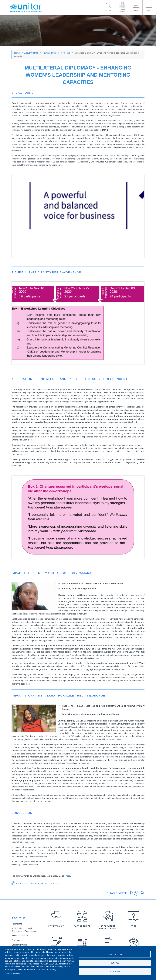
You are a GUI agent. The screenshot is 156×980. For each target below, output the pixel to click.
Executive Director (19, 945)
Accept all (115, 972)
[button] (78, 216)
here (68, 876)
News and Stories (51, 53)
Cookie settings (115, 954)
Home (17, 53)
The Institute (17, 924)
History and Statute (19, 936)
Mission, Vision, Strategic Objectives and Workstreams (26, 930)
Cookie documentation (13, 974)
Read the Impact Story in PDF (37, 883)
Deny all (115, 963)
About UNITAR (31, 53)
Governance (17, 940)
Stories (67, 53)
